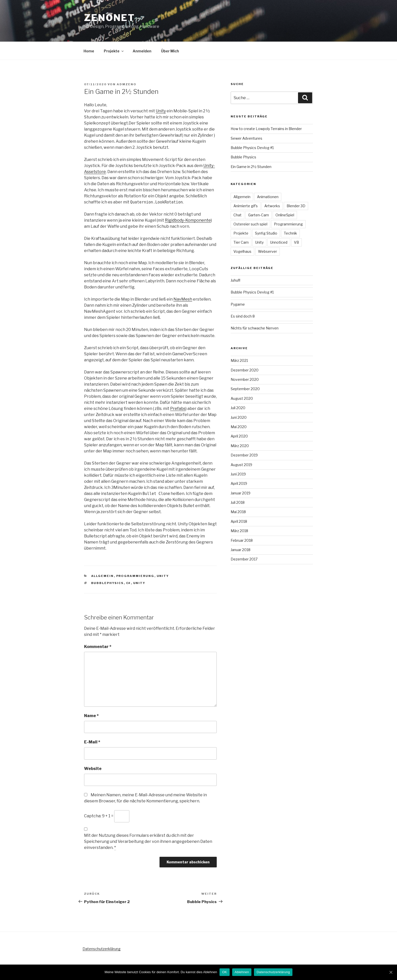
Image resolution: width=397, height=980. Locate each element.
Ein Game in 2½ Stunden (251, 167)
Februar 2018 (242, 540)
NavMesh (183, 299)
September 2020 (245, 389)
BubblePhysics (107, 583)
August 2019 (241, 465)
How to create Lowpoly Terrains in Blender (266, 129)
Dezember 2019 (244, 455)
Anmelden (142, 51)
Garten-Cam (259, 215)
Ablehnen (242, 972)
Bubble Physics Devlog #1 (252, 148)
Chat (237, 215)
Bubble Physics (243, 157)
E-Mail (92, 742)
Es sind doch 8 (243, 316)
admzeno (127, 84)
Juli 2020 (238, 408)
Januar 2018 (241, 550)
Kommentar (98, 647)
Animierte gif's (246, 206)
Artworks (272, 206)
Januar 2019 (241, 493)
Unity (161, 111)
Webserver (267, 251)
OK (224, 972)
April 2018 (239, 521)
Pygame (238, 304)
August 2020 (242, 398)
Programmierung (135, 576)
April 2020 (239, 436)
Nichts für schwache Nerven (255, 328)
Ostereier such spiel (250, 224)
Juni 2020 (239, 417)
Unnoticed (279, 242)
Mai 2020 (239, 427)
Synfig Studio (266, 233)
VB (296, 242)
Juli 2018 (238, 502)
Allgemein (103, 576)
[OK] (391, 972)
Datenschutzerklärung (102, 949)
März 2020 (240, 446)
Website (93, 769)
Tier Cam (241, 242)
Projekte (114, 51)
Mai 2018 (238, 512)
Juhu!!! (235, 280)
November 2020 (245, 379)
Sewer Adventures (246, 138)
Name (91, 716)
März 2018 (239, 531)
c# (128, 583)
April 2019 (239, 483)
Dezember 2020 (245, 370)
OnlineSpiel (285, 215)
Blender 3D (296, 206)
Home (89, 51)
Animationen (268, 197)
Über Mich (170, 51)
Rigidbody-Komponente (188, 220)
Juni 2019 (238, 474)
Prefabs (178, 409)
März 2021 (239, 360)
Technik (290, 233)
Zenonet (110, 18)
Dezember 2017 (244, 559)
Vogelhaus (242, 251)
